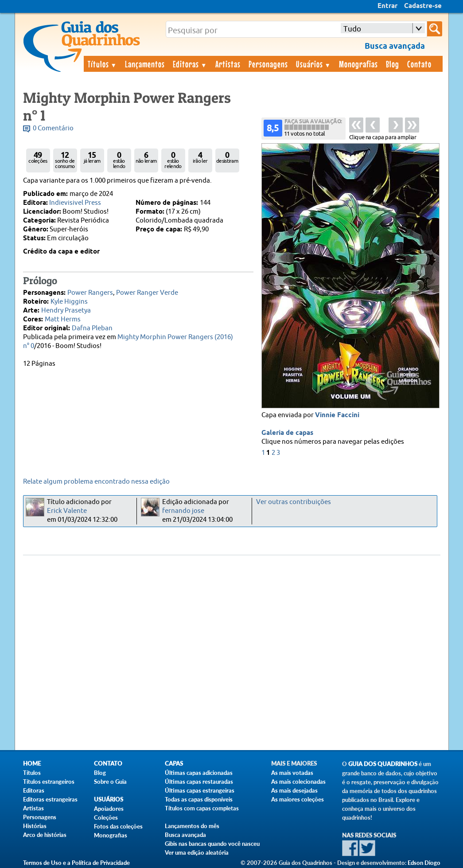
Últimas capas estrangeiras (200, 790)
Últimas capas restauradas (199, 782)
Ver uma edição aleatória (197, 852)
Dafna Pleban (92, 328)
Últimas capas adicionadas (199, 773)
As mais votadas (292, 773)
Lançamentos (145, 64)
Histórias (35, 826)
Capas (174, 764)
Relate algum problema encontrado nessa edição (96, 482)
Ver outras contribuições (294, 502)
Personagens (268, 64)
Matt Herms (63, 319)
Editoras (190, 64)
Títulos (103, 64)
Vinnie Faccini (337, 415)
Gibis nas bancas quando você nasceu (212, 844)
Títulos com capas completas (202, 808)
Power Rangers (90, 293)
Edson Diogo (424, 863)
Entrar (387, 6)
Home (32, 764)
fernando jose (183, 511)
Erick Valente (67, 511)
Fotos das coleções (118, 826)
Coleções (106, 817)
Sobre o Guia (110, 782)
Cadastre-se (423, 6)
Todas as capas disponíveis (199, 799)
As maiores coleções (298, 799)
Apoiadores (109, 809)
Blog (393, 64)
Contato (419, 64)
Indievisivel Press (75, 203)
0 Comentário (53, 128)
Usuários (314, 64)
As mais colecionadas (298, 782)
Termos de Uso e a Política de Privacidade (76, 863)
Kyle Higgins (69, 302)
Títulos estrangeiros (49, 782)
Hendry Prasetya (66, 311)
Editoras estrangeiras (50, 799)
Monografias (358, 64)
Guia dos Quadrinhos (383, 764)
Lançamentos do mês (192, 826)
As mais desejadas (294, 790)
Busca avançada (185, 835)
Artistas (228, 64)
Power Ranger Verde (147, 293)
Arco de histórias (45, 835)
